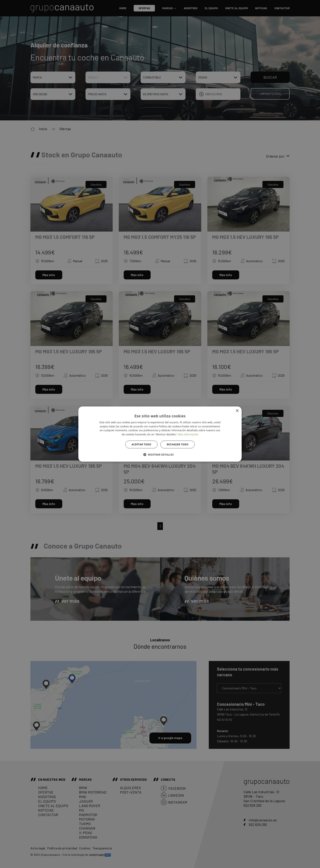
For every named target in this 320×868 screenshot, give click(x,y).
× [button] (237, 411)
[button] (160, 455)
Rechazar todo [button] (178, 444)
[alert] (160, 434)
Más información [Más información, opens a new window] (188, 434)
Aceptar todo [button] (141, 444)
